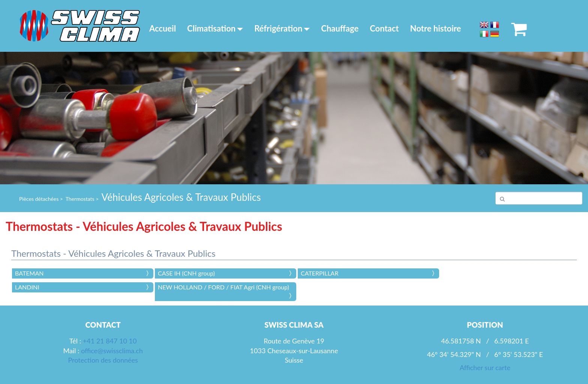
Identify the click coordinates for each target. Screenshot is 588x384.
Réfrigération (282, 28)
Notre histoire (436, 28)
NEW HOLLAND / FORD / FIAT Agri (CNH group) (223, 287)
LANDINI (27, 287)
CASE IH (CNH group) (186, 273)
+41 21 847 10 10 (110, 341)
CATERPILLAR (319, 273)
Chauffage (340, 28)
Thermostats (80, 199)
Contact (384, 28)
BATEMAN (29, 273)
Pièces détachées (39, 199)
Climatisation (215, 28)
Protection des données (103, 360)
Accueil (163, 28)
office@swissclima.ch (112, 351)
